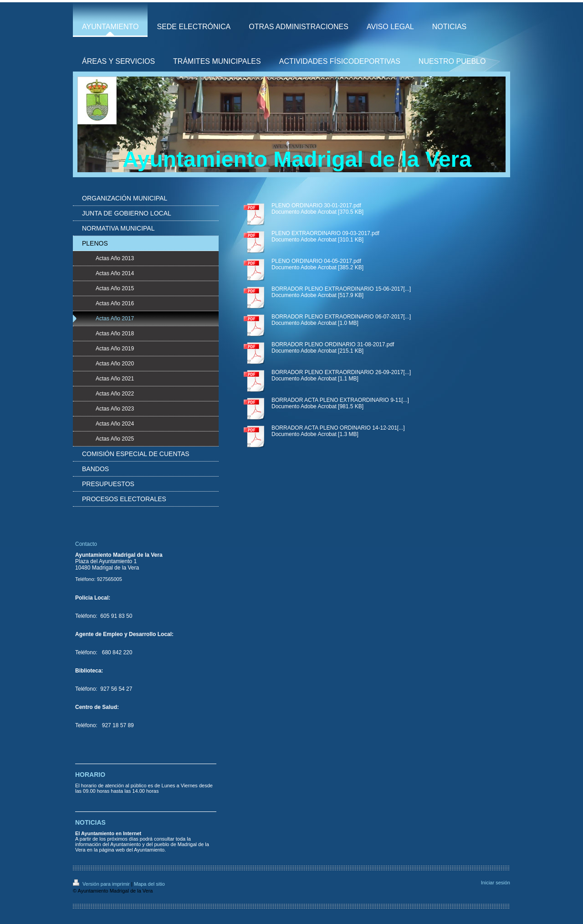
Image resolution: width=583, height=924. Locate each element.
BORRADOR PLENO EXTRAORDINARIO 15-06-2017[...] (341, 289)
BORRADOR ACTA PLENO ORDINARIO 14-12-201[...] (338, 428)
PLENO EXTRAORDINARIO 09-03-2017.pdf (325, 233)
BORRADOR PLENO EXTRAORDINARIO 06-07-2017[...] (341, 317)
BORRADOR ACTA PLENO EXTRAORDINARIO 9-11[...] (340, 400)
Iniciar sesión (496, 883)
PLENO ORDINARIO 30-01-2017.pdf (316, 205)
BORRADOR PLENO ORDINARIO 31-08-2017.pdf (333, 344)
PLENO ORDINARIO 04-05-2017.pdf (316, 261)
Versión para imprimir (102, 884)
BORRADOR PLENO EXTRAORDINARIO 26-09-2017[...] (341, 372)
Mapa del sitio (149, 884)
